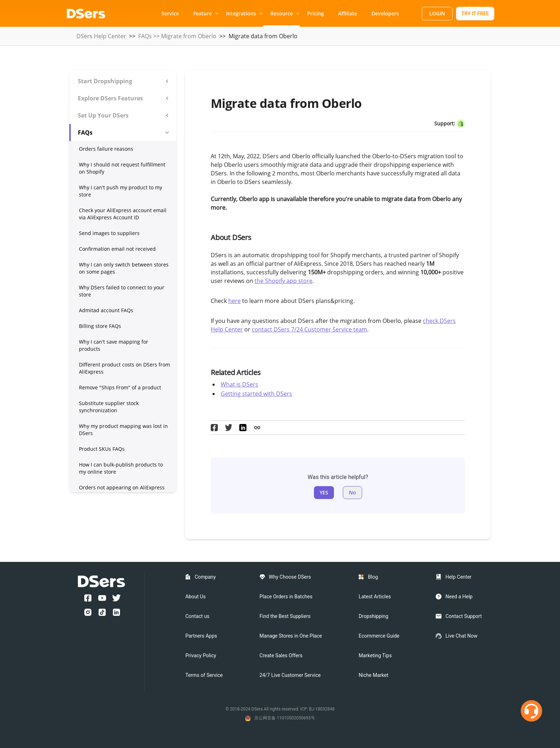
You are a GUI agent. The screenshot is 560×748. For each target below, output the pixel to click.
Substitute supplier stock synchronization (109, 407)
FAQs (145, 36)
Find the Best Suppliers (285, 616)
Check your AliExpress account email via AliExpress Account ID (123, 214)
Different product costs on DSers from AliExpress (124, 368)
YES (324, 492)
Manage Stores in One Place (291, 636)
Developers (385, 13)
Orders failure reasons (106, 149)
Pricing (316, 13)
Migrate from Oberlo (189, 36)
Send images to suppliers (109, 233)
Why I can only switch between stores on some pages (124, 268)
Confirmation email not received (117, 249)
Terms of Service (204, 675)
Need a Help (459, 597)
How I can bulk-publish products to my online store (121, 468)
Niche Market (373, 675)
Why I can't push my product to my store (121, 191)
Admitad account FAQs (106, 310)
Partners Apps (201, 636)
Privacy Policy (201, 655)
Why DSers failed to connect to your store (122, 291)
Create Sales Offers (281, 655)
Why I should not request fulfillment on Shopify (122, 168)
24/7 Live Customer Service (290, 675)
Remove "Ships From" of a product (120, 387)
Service (170, 13)
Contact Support (464, 616)
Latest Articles (375, 597)
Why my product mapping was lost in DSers (123, 430)
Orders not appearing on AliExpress (122, 487)
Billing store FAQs (100, 326)
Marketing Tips (375, 655)
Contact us (197, 616)
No (352, 492)
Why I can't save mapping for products (114, 345)
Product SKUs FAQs (102, 449)
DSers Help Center (101, 36)
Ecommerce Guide (379, 636)
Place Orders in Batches (286, 597)
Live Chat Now (461, 636)
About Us (196, 597)
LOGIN (437, 13)
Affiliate (348, 13)
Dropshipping (373, 616)
